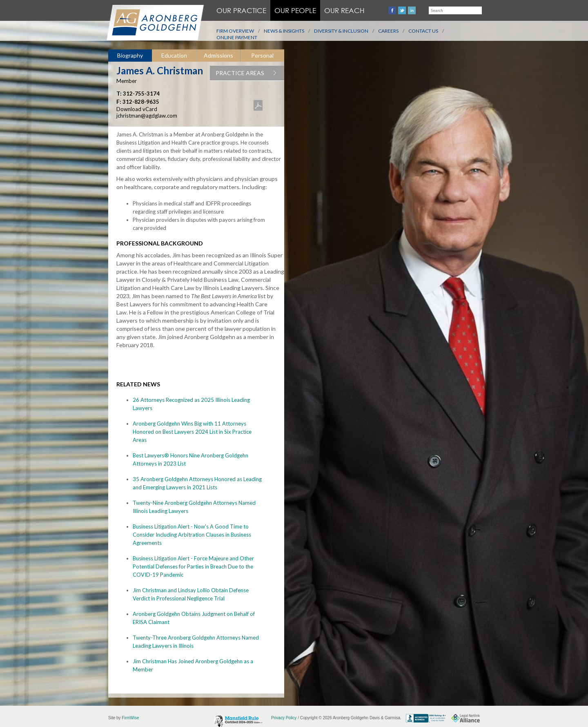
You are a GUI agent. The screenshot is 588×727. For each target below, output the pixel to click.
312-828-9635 (141, 102)
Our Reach (344, 10)
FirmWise (130, 718)
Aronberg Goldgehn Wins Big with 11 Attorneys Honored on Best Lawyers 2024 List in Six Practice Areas (192, 432)
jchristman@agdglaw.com (147, 116)
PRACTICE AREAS (250, 73)
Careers (388, 31)
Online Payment (237, 37)
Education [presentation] (174, 55)
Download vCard (137, 109)
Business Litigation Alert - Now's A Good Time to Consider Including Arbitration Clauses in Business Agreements (192, 535)
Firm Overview (235, 31)
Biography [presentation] (130, 55)
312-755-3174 (141, 94)
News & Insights (284, 31)
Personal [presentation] (262, 55)
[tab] (130, 56)
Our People (295, 10)
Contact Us (423, 31)
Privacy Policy (284, 718)
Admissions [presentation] (218, 55)
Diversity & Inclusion (341, 31)
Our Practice (241, 10)
